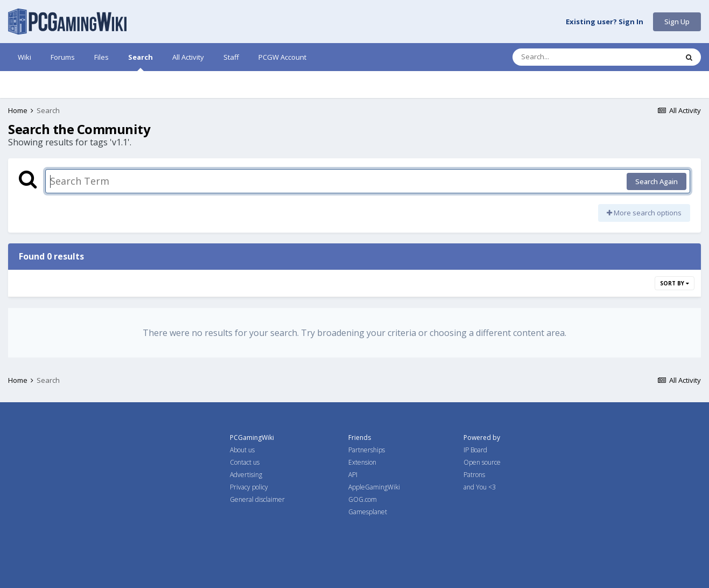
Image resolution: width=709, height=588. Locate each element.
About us (242, 450)
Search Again (657, 181)
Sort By (675, 283)
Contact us (245, 462)
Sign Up (677, 22)
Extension (362, 462)
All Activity (188, 57)
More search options (644, 213)
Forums (63, 57)
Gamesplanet (368, 512)
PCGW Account (282, 57)
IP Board (475, 450)
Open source (482, 462)
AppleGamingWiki (374, 487)
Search (141, 62)
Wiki (24, 57)
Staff (231, 57)
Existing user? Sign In (605, 22)
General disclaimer (257, 499)
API (353, 475)
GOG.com (363, 499)
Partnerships (367, 450)
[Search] (567, 57)
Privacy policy (249, 487)
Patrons (474, 475)
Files (101, 57)
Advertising (246, 475)
